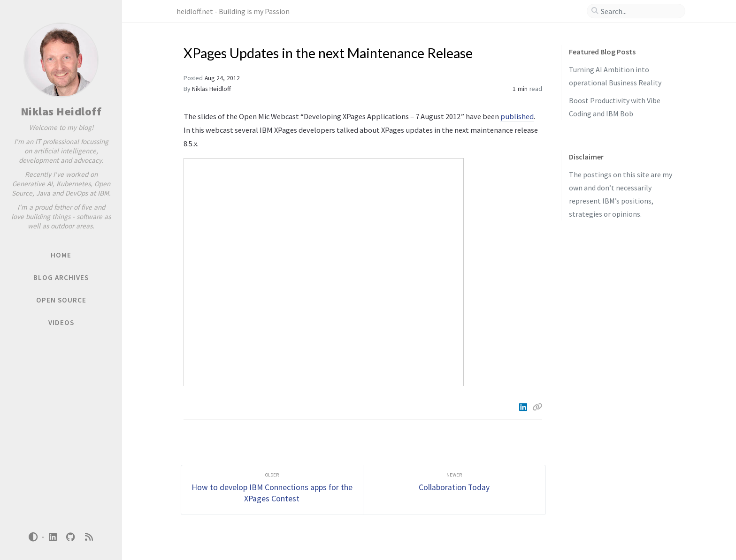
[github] (71, 537)
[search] (640, 11)
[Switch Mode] (33, 537)
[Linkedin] (524, 407)
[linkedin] (53, 537)
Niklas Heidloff (61, 111)
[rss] (89, 537)
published (517, 116)
